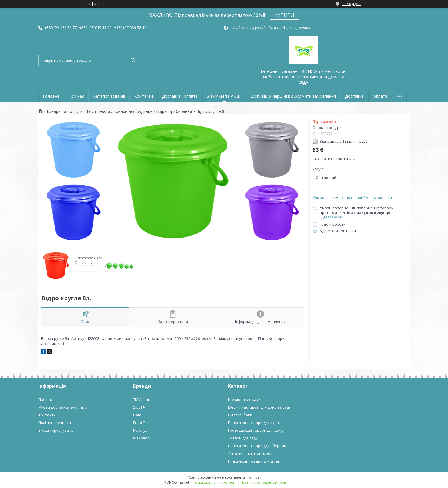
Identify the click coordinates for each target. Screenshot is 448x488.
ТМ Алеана (143, 399)
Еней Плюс (143, 423)
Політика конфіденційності (263, 482)
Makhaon (141, 438)
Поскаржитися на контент (215, 482)
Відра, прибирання (174, 111)
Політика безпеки (55, 423)
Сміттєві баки (240, 415)
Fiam (137, 415)
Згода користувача (56, 430)
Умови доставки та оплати (63, 407)
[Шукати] (133, 60)
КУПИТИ (284, 15)
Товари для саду (243, 438)
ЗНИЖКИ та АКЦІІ (224, 96)
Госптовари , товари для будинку (119, 111)
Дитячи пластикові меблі (251, 453)
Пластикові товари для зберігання (259, 446)
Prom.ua (253, 477)
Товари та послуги (64, 111)
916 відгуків (352, 4)
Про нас (76, 96)
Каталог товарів (109, 96)
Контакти (144, 96)
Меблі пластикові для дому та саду (259, 407)
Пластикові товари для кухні (254, 423)
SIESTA (139, 407)
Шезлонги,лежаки (244, 399)
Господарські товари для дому (256, 430)
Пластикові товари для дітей (254, 461)
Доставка (354, 96)
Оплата (380, 96)
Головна (51, 96)
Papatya (140, 430)
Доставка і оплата (180, 96)
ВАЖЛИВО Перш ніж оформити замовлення (293, 96)
